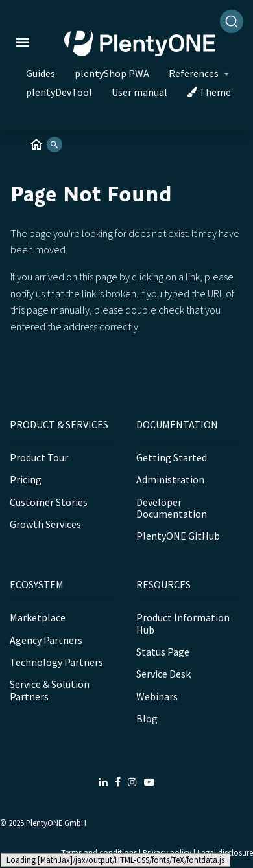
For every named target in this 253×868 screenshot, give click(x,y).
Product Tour (39, 457)
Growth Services (45, 524)
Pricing (26, 479)
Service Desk (163, 674)
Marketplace (38, 617)
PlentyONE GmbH (56, 823)
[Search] (232, 21)
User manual (139, 92)
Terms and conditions (99, 852)
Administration (170, 479)
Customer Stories (49, 502)
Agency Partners (46, 640)
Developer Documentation (172, 508)
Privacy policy (167, 852)
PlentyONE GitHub (178, 536)
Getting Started (172, 457)
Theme (209, 92)
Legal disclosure (225, 852)
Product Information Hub (183, 623)
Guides (41, 73)
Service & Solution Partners (50, 690)
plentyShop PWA (112, 73)
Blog (147, 718)
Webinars (157, 696)
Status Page (163, 652)
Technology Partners (56, 662)
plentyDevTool (59, 92)
